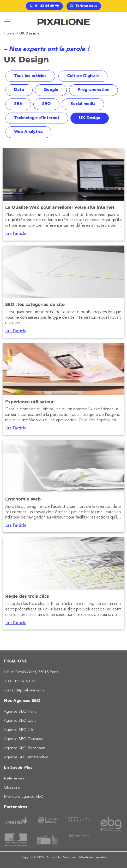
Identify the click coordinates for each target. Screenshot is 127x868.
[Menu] (7, 21)
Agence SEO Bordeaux (24, 748)
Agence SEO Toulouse (23, 739)
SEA (18, 104)
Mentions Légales (93, 857)
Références (14, 779)
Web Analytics (28, 132)
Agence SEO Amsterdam (26, 757)
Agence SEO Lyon (20, 721)
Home (9, 34)
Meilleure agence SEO (24, 797)
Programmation (93, 90)
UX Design (90, 118)
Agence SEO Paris (20, 712)
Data (19, 90)
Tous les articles (30, 76)
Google (51, 90)
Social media (83, 104)
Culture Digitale (83, 76)
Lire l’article (16, 234)
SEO (46, 104)
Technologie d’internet (37, 118)
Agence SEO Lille (19, 730)
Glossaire (12, 788)
